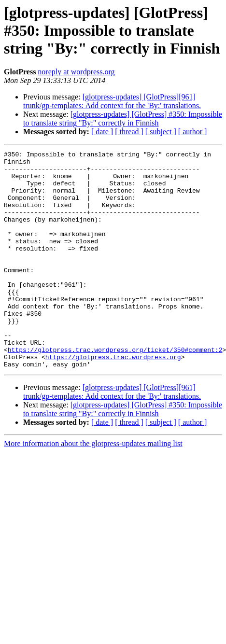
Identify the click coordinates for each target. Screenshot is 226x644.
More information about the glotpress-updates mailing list (93, 487)
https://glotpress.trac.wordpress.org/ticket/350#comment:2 (115, 390)
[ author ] (193, 132)
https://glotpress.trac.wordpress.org (113, 399)
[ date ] (102, 132)
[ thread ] (129, 132)
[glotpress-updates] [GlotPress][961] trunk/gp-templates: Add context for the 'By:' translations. (112, 101)
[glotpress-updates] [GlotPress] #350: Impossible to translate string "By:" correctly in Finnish (123, 119)
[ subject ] (161, 132)
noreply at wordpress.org (76, 72)
